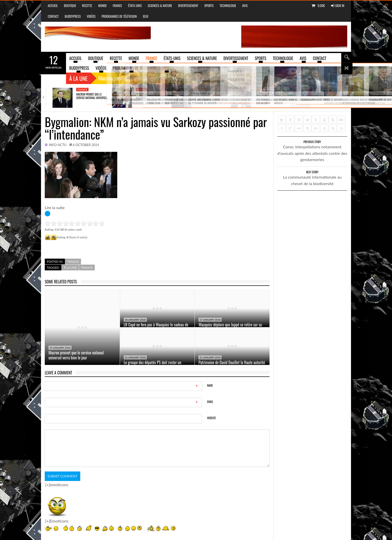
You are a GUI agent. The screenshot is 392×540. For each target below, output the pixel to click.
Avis (245, 6)
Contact (53, 16)
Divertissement (188, 6)
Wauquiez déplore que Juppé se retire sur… (211, 96)
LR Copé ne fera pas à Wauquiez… (148, 96)
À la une (78, 78)
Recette (87, 6)
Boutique (70, 6)
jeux (146, 16)
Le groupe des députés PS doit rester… (269, 96)
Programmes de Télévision (119, 16)
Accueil (53, 6)
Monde (102, 6)
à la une (70, 267)
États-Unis (135, 6)
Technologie (228, 6)
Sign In (338, 6)
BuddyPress (73, 16)
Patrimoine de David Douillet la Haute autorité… (330, 96)
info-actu (58, 145)
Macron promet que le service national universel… (92, 96)
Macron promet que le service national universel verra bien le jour (76, 355)
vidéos (91, 16)
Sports (209, 6)
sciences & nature (160, 6)
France (117, 6)
